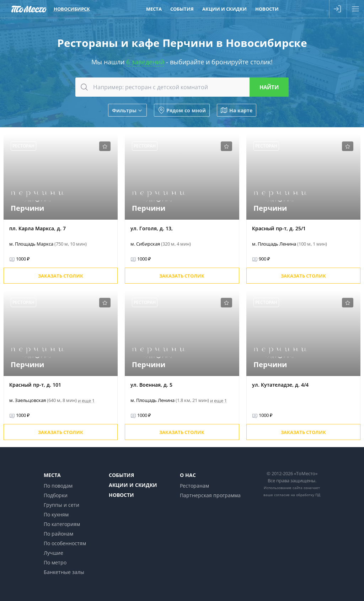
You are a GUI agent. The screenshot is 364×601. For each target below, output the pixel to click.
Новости (121, 495)
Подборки (56, 495)
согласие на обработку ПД (297, 495)
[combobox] (182, 87)
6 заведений (145, 62)
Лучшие (53, 553)
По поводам (58, 486)
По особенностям (65, 543)
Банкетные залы (64, 572)
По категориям (62, 524)
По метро (55, 562)
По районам (58, 534)
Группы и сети (61, 505)
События (121, 475)
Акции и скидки (133, 485)
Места (52, 475)
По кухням (56, 514)
